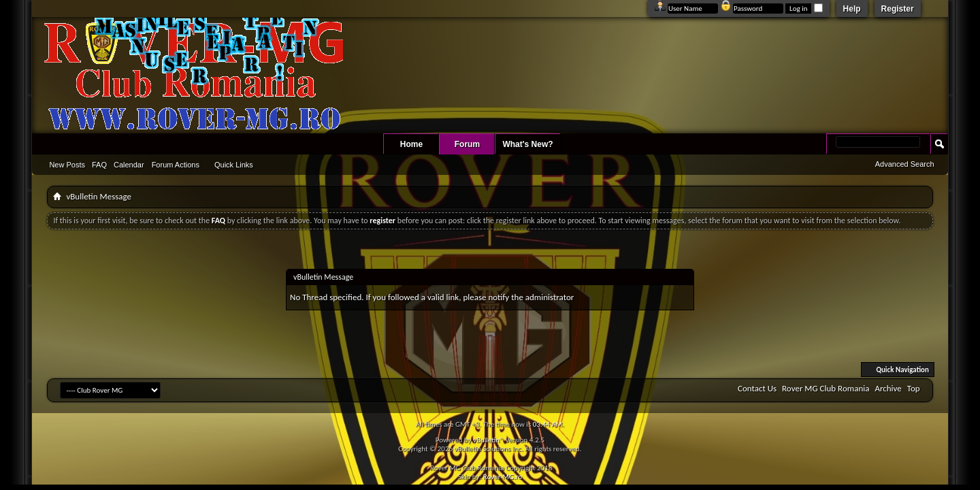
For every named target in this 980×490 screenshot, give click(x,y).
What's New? (527, 144)
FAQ (99, 165)
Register (898, 9)
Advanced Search (905, 164)
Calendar (129, 165)
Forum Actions (176, 165)
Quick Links (234, 165)
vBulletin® (488, 440)
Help (852, 9)
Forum (467, 144)
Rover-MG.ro (503, 477)
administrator (550, 297)
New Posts (67, 165)
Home (411, 144)
